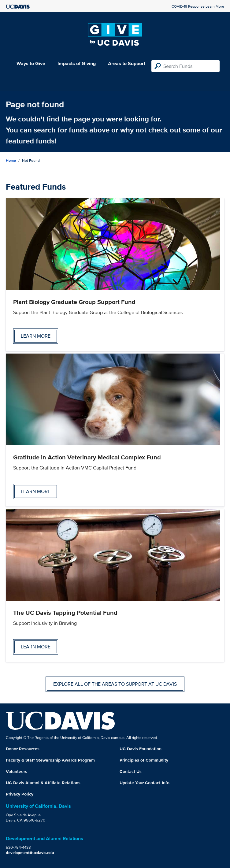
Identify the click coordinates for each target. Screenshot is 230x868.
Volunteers (17, 771)
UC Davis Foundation (141, 749)
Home (11, 160)
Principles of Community (144, 760)
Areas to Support (127, 63)
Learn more (36, 336)
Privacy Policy (20, 794)
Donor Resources (23, 749)
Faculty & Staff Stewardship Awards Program (50, 760)
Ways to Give (31, 63)
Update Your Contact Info (145, 783)
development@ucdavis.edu (30, 853)
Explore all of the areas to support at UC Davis (115, 684)
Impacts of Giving (77, 63)
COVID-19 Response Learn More (198, 6)
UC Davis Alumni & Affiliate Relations (43, 783)
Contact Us (131, 771)
